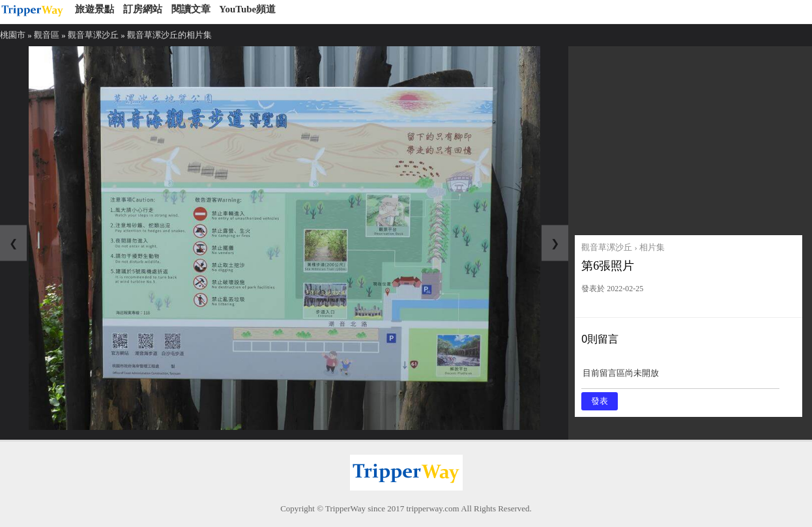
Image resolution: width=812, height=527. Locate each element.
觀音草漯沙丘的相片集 (169, 35)
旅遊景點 (94, 9)
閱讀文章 (191, 9)
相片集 (652, 247)
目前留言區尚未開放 (680, 377)
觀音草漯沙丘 (93, 35)
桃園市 (13, 35)
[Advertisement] (689, 137)
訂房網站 (143, 9)
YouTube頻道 (247, 9)
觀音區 (47, 35)
